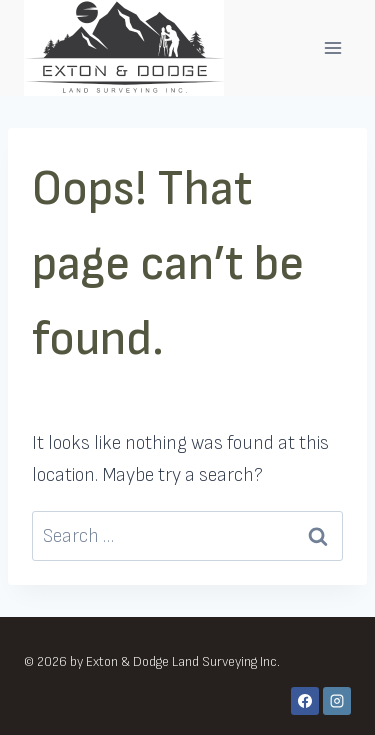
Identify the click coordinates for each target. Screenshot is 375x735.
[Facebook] (305, 701)
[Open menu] (332, 47)
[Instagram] (337, 701)
